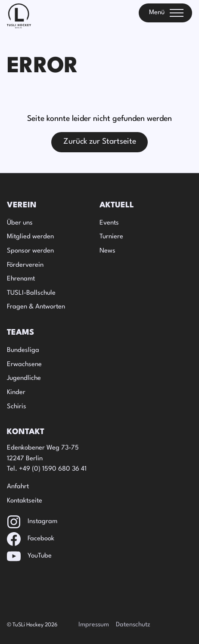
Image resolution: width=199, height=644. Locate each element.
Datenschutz (133, 625)
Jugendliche (24, 378)
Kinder (16, 393)
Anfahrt (18, 487)
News (107, 251)
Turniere (111, 237)
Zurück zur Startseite (100, 142)
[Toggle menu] (165, 13)
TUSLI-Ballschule (31, 293)
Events (109, 223)
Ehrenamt (21, 279)
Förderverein (25, 265)
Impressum (94, 625)
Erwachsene (24, 365)
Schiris (17, 407)
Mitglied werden (30, 237)
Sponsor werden (30, 251)
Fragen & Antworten (36, 307)
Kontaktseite (25, 501)
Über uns (20, 223)
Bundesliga (23, 350)
